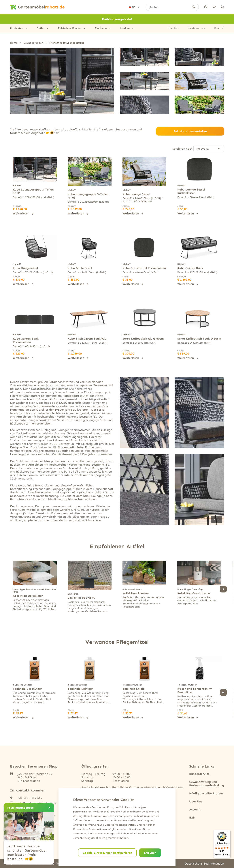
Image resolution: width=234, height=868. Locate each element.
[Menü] (228, 832)
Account (195, 809)
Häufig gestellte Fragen (206, 793)
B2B (192, 817)
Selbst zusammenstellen (190, 131)
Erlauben (150, 853)
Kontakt (219, 28)
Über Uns (173, 28)
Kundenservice (196, 28)
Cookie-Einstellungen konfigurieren (107, 853)
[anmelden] (206, 7)
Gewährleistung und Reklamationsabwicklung (207, 783)
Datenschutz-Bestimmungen (204, 863)
